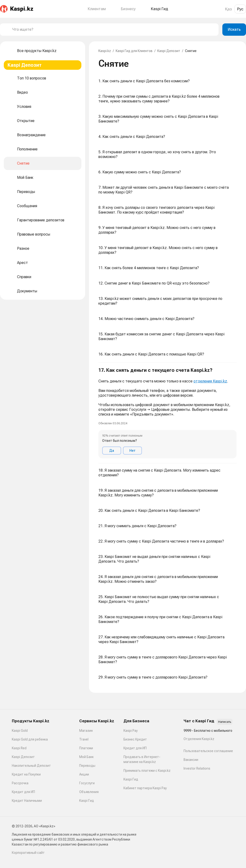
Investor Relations (197, 768)
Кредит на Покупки (26, 774)
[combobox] (114, 30)
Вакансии (191, 760)
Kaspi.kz (105, 51)
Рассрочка (20, 783)
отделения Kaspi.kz (210, 381)
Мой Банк (86, 757)
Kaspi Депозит (169, 51)
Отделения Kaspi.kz (199, 739)
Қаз (228, 9)
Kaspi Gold (20, 731)
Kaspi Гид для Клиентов (134, 51)
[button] (167, 413)
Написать (225, 722)
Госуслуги (87, 783)
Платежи (86, 748)
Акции (84, 774)
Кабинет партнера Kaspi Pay (145, 788)
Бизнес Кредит (135, 739)
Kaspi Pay (131, 731)
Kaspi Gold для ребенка (30, 739)
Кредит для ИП (23, 792)
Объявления (89, 792)
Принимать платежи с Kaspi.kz (147, 771)
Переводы (87, 766)
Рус (240, 9)
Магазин (86, 731)
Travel (84, 739)
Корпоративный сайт (28, 853)
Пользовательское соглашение (208, 751)
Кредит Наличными (27, 801)
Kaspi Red (19, 748)
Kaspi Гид (87, 801)
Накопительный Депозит (31, 766)
